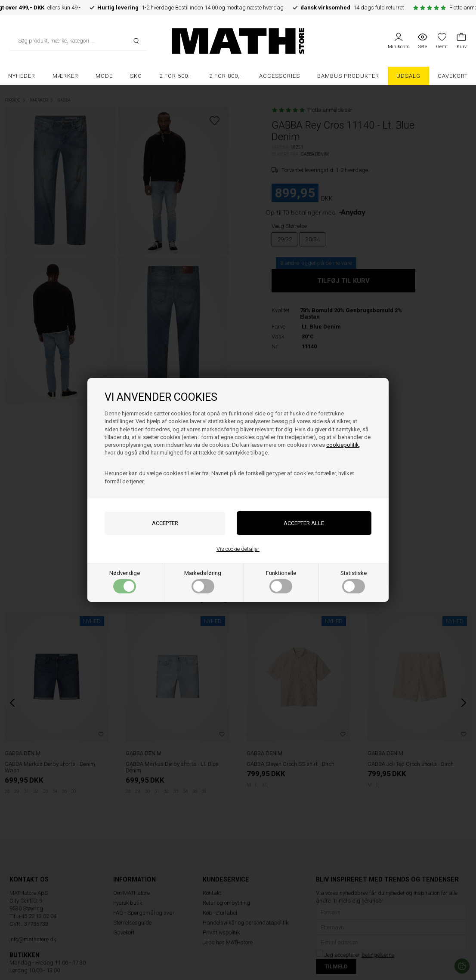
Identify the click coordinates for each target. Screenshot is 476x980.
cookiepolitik (343, 445)
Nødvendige (125, 582)
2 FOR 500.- (176, 76)
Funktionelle (281, 582)
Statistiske (354, 582)
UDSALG (408, 76)
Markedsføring (203, 582)
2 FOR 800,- (226, 76)
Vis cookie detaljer (238, 549)
